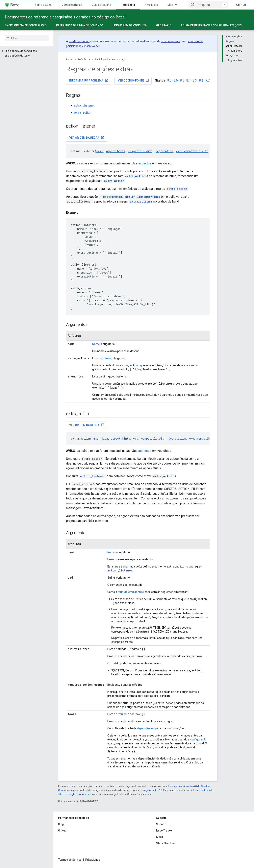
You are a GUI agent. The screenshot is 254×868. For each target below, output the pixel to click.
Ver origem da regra (87, 137)
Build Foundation (79, 41)
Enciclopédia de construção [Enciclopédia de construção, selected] (26, 25)
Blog (61, 824)
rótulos (107, 358)
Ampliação (151, 5)
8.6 (176, 80)
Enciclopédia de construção (111, 59)
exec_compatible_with (192, 151)
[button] (27, 51)
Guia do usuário (102, 5)
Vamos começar (72, 5)
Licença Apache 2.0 (151, 790)
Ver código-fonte (133, 80)
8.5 (182, 80)
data (105, 438)
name (100, 151)
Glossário (164, 25)
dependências (146, 728)
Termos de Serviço (70, 860)
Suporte (161, 824)
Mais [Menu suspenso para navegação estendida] (170, 5)
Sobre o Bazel (43, 5)
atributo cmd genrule (131, 592)
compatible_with (140, 151)
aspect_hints (116, 151)
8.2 (201, 80)
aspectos (145, 163)
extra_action (83, 113)
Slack (160, 837)
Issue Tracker (165, 831)
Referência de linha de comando (80, 25)
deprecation (164, 151)
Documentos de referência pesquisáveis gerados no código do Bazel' (66, 17)
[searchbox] (27, 38)
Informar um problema (89, 80)
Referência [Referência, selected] (128, 5)
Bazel (69, 59)
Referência (84, 59)
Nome (96, 344)
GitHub (241, 5)
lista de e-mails (170, 41)
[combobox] (208, 5)
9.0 (169, 80)
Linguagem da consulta (130, 25)
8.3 (195, 80)
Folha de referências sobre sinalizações (211, 25)
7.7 (207, 80)
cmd (136, 438)
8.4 (188, 80)
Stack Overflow (166, 843)
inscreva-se (92, 46)
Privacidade (93, 860)
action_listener (84, 105)
